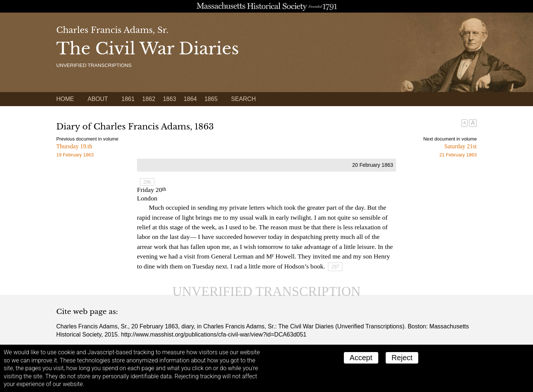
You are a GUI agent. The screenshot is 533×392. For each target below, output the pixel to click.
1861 (128, 99)
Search (243, 99)
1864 (190, 99)
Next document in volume (450, 139)
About (98, 99)
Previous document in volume (87, 139)
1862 (149, 99)
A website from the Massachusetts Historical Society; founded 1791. (266, 6)
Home (65, 99)
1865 (211, 99)
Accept (361, 358)
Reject (402, 358)
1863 (170, 99)
